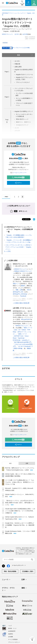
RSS (29, 290)
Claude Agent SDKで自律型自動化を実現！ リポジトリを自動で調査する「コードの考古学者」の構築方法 (20, 511)
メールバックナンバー (19, 173)
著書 (17, 290)
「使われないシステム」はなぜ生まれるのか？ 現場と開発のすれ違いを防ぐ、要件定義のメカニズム (20, 503)
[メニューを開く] (3, 3)
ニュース (6, 580)
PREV (6, 197)
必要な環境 (18, 67)
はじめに (17, 61)
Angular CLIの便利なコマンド (24, 111)
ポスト (26, 219)
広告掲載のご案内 (28, 571)
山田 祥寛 (25, 34)
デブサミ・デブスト (8, 589)
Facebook (23, 296)
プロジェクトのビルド (23, 82)
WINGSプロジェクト (21, 269)
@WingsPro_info (18, 292)
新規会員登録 (18, 177)
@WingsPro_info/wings (20, 294)
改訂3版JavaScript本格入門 (23, 342)
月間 (27, 463)
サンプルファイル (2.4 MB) (21, 48)
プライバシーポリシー (14, 642)
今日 (10, 463)
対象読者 (17, 64)
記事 (21, 290)
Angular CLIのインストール (24, 74)
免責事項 (11, 634)
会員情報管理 (12, 631)
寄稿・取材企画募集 (10, 571)
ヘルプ (10, 626)
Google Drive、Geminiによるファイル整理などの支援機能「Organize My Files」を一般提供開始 (20, 525)
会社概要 (11, 637)
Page (7, 72)
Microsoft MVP (26, 319)
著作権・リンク (12, 628)
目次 (25, 55)
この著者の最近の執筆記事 (21, 303)
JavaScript (5, 43)
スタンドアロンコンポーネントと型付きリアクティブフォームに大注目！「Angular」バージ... (19, 247)
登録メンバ (16, 284)
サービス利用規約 (13, 639)
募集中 (23, 286)
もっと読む (7, 251)
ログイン (18, 183)
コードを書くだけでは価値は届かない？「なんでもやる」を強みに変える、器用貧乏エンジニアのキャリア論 (20, 482)
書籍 (24, 588)
